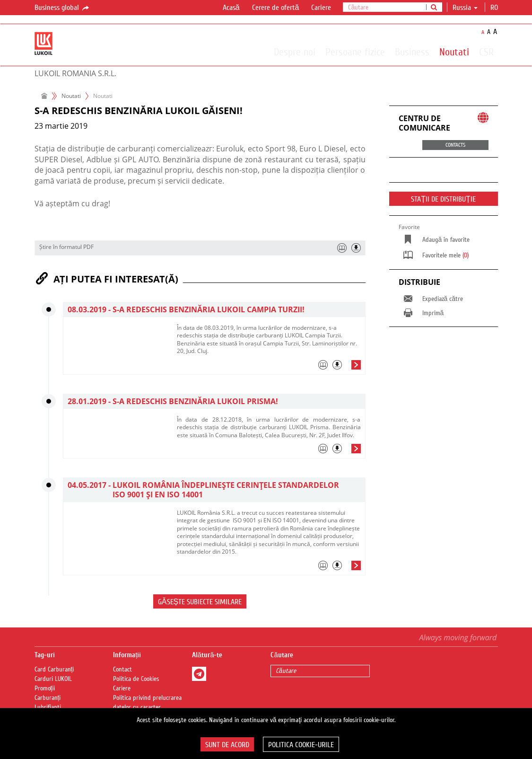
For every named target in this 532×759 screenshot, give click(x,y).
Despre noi (295, 52)
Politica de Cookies (136, 679)
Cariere (321, 8)
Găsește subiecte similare (200, 602)
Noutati (454, 52)
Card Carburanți (54, 670)
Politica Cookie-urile (301, 745)
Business (412, 52)
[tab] (269, 367)
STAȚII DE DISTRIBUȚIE (443, 199)
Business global (62, 8)
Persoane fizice (355, 52)
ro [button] (495, 8)
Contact (122, 670)
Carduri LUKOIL (53, 679)
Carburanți (48, 698)
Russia (465, 8)
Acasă (231, 8)
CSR (486, 52)
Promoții (45, 688)
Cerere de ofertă (276, 8)
